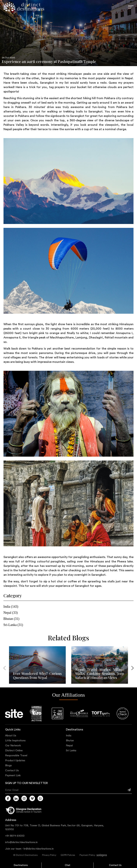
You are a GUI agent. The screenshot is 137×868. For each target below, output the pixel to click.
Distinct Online (14, 751)
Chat (68, 865)
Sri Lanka (71, 751)
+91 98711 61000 (15, 836)
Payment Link (13, 775)
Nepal (69, 746)
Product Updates (15, 761)
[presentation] (5, 669)
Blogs (8, 766)
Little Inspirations (15, 741)
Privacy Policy (49, 855)
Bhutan (70, 741)
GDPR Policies (68, 855)
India (69, 736)
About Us (11, 736)
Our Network (13, 746)
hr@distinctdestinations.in (39, 849)
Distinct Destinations (27, 855)
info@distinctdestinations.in (21, 842)
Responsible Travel (16, 756)
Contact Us (115, 865)
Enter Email (12, 790)
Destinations (21, 865)
